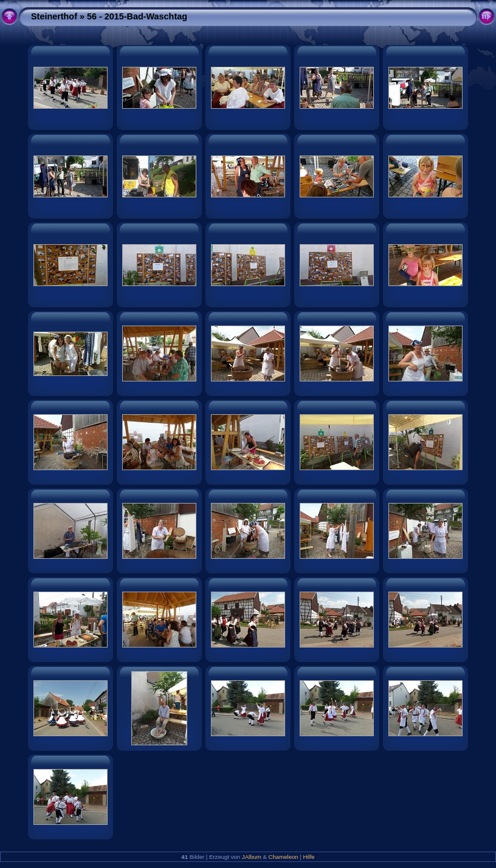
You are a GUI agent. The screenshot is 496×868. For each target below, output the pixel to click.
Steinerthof (54, 16)
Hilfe (309, 857)
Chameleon (284, 857)
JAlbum (252, 857)
